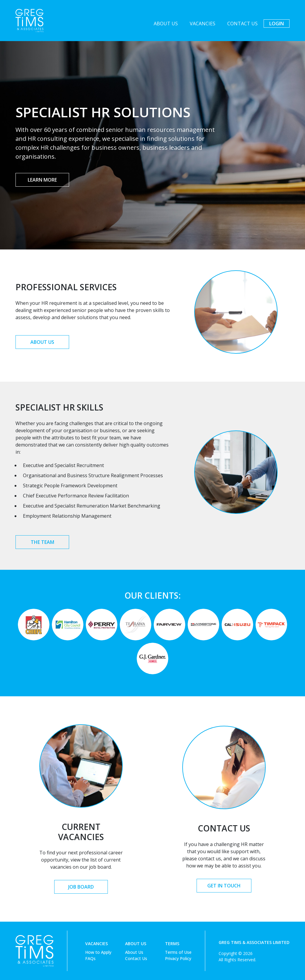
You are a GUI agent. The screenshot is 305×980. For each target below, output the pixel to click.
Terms (172, 944)
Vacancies (203, 24)
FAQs (90, 958)
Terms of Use (178, 952)
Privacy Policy (178, 958)
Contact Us (242, 24)
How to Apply (98, 952)
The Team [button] (42, 542)
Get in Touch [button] (224, 886)
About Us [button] (42, 342)
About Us (166, 24)
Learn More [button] (42, 180)
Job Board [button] (81, 887)
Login (277, 24)
